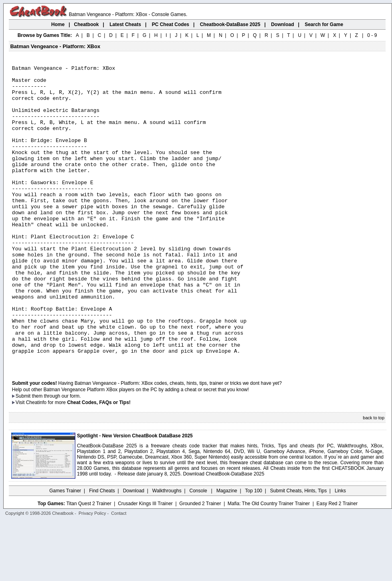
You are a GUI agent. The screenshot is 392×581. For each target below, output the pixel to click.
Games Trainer (65, 551)
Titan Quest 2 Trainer (89, 564)
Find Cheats (102, 551)
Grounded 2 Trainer (200, 564)
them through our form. (57, 456)
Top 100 (254, 551)
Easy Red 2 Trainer (337, 564)
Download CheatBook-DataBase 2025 (224, 534)
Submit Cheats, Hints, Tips (298, 551)
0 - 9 (372, 35)
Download (134, 551)
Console (199, 551)
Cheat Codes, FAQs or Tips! (99, 463)
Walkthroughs (167, 551)
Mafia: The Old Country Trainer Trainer (269, 564)
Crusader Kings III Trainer (145, 564)
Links (340, 551)
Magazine (227, 551)
